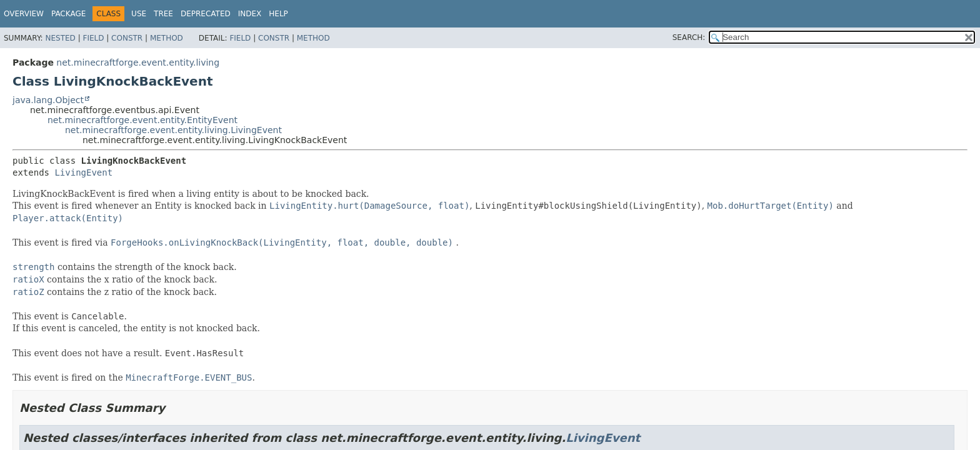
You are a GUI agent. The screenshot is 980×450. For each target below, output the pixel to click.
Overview (24, 14)
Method (167, 38)
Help (278, 14)
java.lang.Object (48, 100)
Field (93, 38)
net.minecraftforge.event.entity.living (138, 62)
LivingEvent (83, 172)
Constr (127, 38)
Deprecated (206, 14)
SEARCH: (689, 37)
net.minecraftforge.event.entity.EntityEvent (142, 120)
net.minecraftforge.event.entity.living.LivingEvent (173, 130)
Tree (163, 14)
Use (139, 14)
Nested (60, 38)
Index (250, 14)
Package (68, 14)
